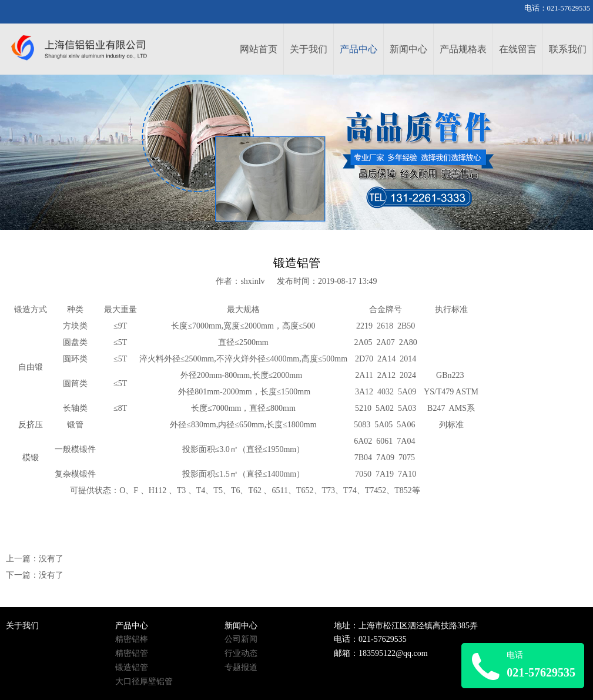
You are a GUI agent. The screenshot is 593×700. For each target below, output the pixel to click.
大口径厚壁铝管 (144, 681)
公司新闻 (241, 639)
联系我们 (568, 49)
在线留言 (518, 49)
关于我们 (309, 49)
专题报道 (241, 667)
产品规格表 (463, 49)
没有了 (51, 559)
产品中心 (359, 49)
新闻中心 (408, 49)
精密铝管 (132, 653)
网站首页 (259, 49)
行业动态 (241, 653)
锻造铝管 (132, 667)
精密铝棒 (132, 639)
